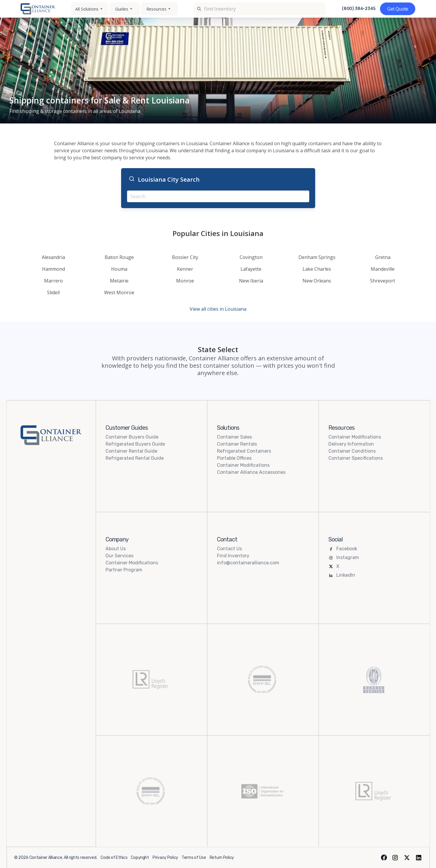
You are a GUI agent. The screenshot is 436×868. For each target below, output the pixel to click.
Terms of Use (194, 858)
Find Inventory (233, 556)
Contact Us (229, 549)
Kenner (185, 269)
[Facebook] (384, 858)
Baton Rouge (119, 257)
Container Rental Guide (131, 451)
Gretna (383, 257)
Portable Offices (234, 458)
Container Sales (234, 437)
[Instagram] (395, 858)
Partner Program (124, 570)
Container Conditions (352, 451)
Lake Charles (317, 269)
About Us (116, 549)
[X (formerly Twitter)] (407, 858)
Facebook (347, 549)
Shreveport (383, 281)
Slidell (53, 292)
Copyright (140, 858)
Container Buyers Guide (132, 437)
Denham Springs (317, 257)
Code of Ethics (114, 858)
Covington (251, 257)
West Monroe (119, 292)
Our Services (120, 556)
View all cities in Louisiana (218, 309)
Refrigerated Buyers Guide (135, 444)
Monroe (185, 281)
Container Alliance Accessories (251, 472)
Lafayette (251, 269)
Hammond (54, 269)
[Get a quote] (398, 9)
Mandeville (383, 269)
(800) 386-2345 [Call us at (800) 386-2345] (359, 9)
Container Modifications (243, 465)
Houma (119, 269)
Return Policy (222, 858)
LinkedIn (346, 575)
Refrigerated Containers (244, 451)
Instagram (348, 557)
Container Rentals (237, 444)
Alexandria (53, 257)
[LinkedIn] (419, 858)
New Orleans (317, 281)
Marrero (54, 281)
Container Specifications (356, 458)
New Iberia (251, 281)
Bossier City (185, 257)
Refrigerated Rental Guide (135, 458)
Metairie (119, 281)
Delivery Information (351, 444)
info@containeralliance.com (248, 563)
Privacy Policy (165, 858)
